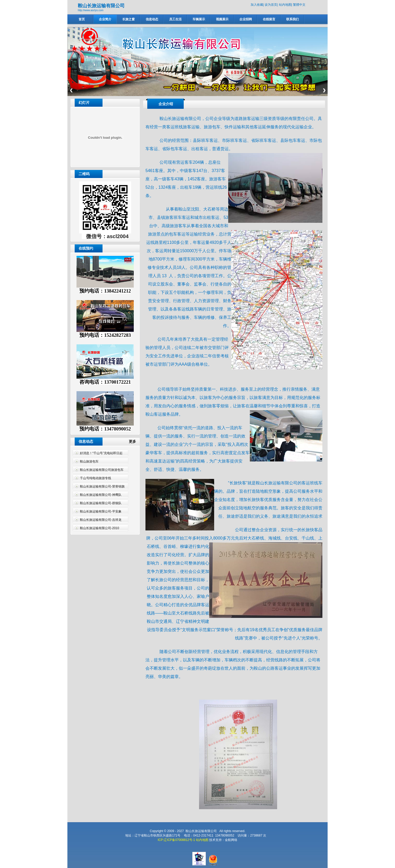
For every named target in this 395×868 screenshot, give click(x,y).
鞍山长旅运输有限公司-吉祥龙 (101, 520)
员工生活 (175, 19)
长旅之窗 (129, 19)
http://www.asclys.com (91, 10)
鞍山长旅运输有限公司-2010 (100, 528)
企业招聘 (246, 19)
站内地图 (285, 5)
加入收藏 (257, 5)
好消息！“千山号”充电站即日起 (101, 453)
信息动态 (152, 19)
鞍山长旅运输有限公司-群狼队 (101, 503)
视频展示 (222, 19)
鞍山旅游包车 (89, 461)
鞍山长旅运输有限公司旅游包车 (102, 470)
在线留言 (269, 19)
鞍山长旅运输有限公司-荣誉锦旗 (102, 486)
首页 (82, 19)
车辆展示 (199, 19)
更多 (135, 441)
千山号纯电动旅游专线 (95, 478)
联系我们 (292, 19)
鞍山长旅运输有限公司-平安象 (101, 511)
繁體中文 (299, 5)
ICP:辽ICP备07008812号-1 (176, 840)
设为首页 (271, 5)
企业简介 (105, 19)
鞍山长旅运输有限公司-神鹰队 (101, 495)
